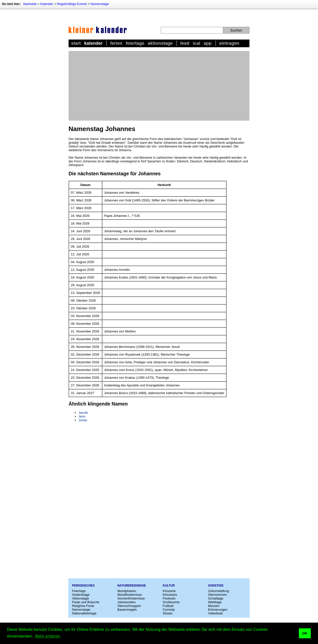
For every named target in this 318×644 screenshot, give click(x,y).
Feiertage (135, 43)
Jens (82, 416)
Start (76, 43)
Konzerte (169, 591)
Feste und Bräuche (86, 602)
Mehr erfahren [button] (48, 636)
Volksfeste (216, 613)
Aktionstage (160, 43)
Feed (185, 43)
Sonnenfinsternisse (131, 598)
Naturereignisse (132, 586)
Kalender (47, 4)
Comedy (169, 610)
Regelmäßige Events (72, 4)
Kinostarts (170, 595)
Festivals (169, 598)
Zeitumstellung (219, 591)
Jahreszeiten (127, 602)
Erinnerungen (218, 610)
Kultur (169, 586)
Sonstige (216, 586)
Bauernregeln (127, 610)
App (208, 43)
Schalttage (216, 598)
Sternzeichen (218, 595)
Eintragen (229, 43)
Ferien (116, 43)
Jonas (83, 420)
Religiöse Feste (83, 606)
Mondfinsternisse (130, 595)
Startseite (30, 4)
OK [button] (305, 633)
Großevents (171, 602)
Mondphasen (127, 591)
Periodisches (83, 586)
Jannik (83, 413)
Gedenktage (81, 595)
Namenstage (100, 4)
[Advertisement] (159, 86)
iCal (197, 43)
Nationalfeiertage (84, 613)
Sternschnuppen (129, 606)
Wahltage (215, 602)
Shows (168, 613)
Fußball (168, 606)
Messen (214, 606)
